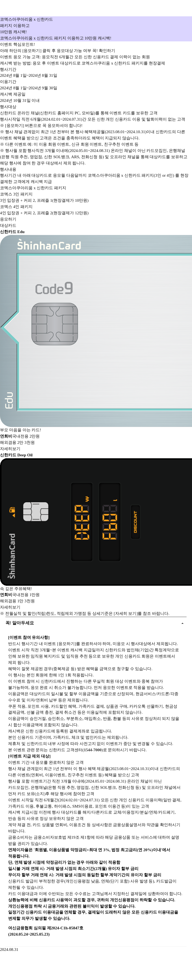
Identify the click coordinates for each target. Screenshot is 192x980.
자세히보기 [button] (10, 449)
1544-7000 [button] (93, 750)
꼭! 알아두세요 (20, 621)
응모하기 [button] (8, 219)
